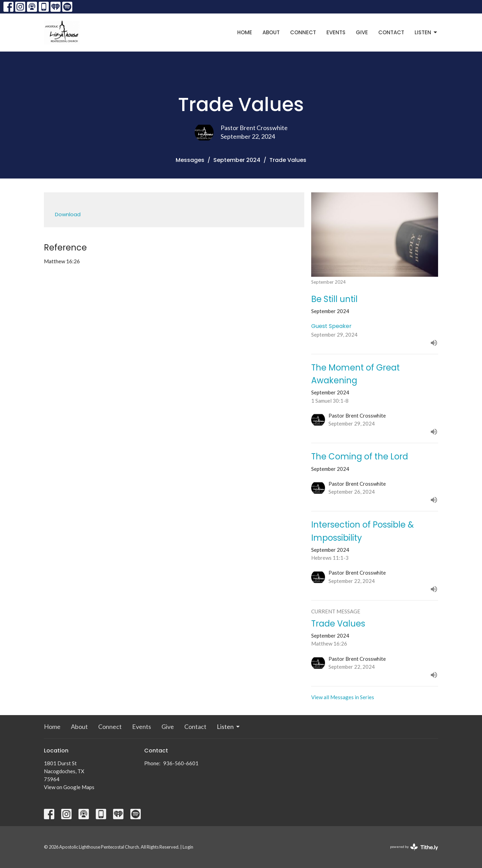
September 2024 (237, 160)
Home (245, 32)
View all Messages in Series (343, 697)
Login (188, 847)
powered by (414, 847)
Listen (426, 32)
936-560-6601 (181, 763)
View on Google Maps (69, 787)
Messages (190, 160)
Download (68, 214)
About (271, 32)
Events (336, 32)
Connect (303, 32)
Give (362, 32)
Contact (391, 32)
